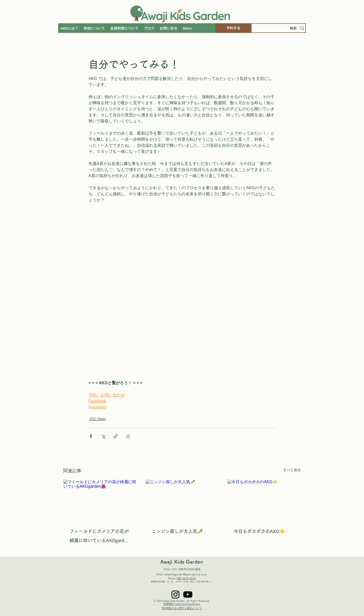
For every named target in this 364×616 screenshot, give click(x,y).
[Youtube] (188, 594)
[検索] (278, 28)
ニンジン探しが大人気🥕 (177, 531)
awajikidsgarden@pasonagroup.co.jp (186, 574)
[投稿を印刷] (128, 436)
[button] (187, 28)
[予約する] (233, 28)
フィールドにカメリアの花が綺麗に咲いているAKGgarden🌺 (99, 537)
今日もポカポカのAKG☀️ (259, 531)
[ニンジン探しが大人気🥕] (182, 500)
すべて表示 (292, 470)
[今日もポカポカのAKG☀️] (264, 500)
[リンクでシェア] (116, 436)
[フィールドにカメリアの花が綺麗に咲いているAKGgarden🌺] (100, 500)
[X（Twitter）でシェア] (103, 436)
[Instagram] (175, 594)
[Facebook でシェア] (91, 436)
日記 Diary (98, 419)
